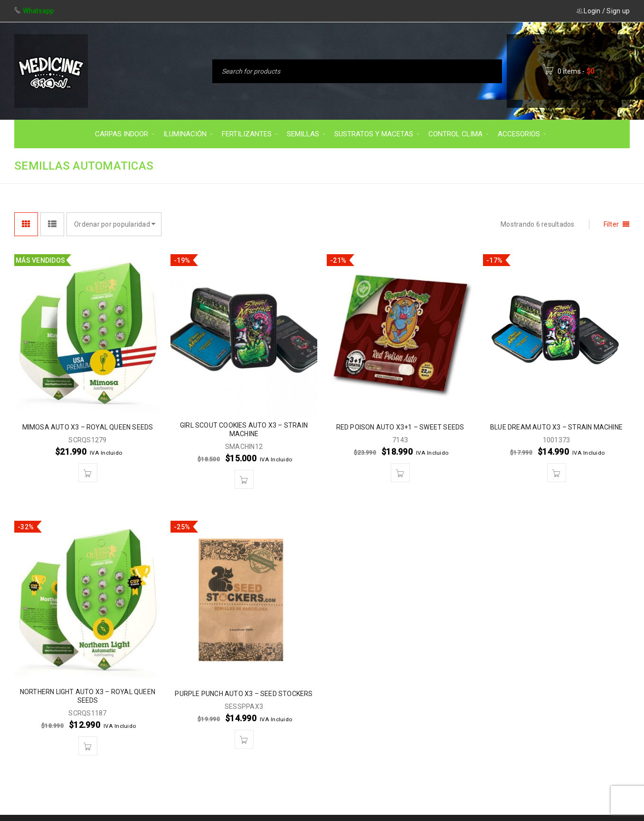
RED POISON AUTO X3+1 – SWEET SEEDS (400, 427)
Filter (611, 224)
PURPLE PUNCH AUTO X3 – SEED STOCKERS (244, 694)
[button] (88, 473)
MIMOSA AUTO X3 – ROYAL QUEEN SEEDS (88, 427)
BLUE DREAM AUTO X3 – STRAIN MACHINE (556, 427)
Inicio (410, 165)
